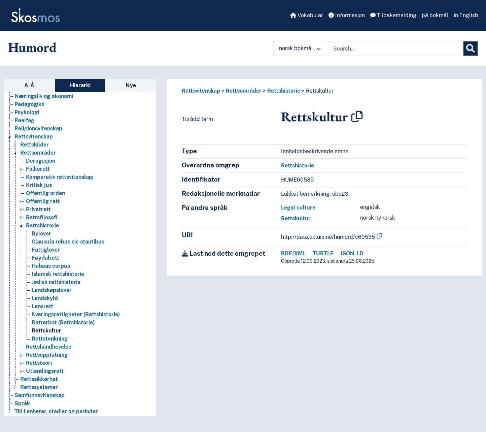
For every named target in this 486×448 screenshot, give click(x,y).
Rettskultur (320, 91)
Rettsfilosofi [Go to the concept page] (42, 217)
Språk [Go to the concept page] (22, 403)
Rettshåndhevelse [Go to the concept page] (49, 347)
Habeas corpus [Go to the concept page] (51, 266)
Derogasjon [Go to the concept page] (41, 161)
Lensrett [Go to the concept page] (42, 306)
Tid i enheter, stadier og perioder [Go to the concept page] (56, 411)
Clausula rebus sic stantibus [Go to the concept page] (68, 242)
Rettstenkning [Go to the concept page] (50, 339)
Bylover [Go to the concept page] (41, 234)
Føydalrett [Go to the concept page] (45, 258)
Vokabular (307, 15)
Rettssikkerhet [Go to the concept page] (39, 379)
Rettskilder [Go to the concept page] (34, 145)
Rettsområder (244, 91)
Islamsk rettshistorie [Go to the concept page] (58, 274)
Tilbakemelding (393, 15)
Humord (32, 47)
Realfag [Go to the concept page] (24, 120)
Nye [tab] (131, 85)
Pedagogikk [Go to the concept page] (29, 104)
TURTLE (323, 253)
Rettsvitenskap (201, 91)
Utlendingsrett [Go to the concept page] (45, 371)
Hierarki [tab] (80, 85)
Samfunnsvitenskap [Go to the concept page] (40, 395)
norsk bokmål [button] (300, 48)
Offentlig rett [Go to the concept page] (43, 201)
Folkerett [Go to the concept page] (38, 169)
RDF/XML (293, 253)
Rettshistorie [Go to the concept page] (42, 226)
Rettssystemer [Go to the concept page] (39, 387)
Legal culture (298, 208)
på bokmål (435, 15)
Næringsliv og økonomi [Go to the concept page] (44, 96)
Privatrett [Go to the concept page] (38, 209)
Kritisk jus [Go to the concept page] (39, 185)
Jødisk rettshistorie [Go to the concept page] (56, 282)
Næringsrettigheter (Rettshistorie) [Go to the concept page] (76, 314)
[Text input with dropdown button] (396, 49)
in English (466, 15)
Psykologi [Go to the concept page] (27, 112)
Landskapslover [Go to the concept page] (52, 290)
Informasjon (347, 15)
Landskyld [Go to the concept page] (45, 298)
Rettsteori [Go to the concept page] (39, 363)
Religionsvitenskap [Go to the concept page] (38, 129)
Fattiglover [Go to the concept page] (46, 250)
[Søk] (471, 49)
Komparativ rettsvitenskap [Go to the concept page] (60, 177)
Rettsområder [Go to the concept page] (38, 153)
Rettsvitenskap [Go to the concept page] (34, 137)
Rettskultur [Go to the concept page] (46, 331)
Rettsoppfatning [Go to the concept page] (47, 355)
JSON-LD (352, 253)
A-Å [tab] (29, 85)
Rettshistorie (284, 91)
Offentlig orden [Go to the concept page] (45, 193)
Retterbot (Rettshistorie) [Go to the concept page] (63, 323)
